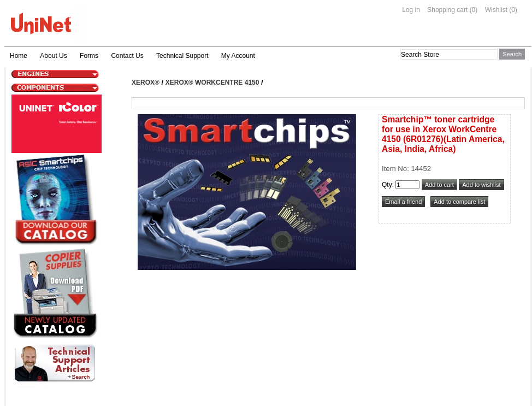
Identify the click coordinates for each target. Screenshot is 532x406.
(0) (474, 10)
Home (19, 56)
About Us (53, 56)
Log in (411, 10)
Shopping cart (447, 10)
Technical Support (182, 56)
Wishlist (496, 10)
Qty (387, 185)
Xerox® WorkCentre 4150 (212, 83)
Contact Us (127, 56)
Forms (89, 56)
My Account (238, 56)
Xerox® (146, 83)
